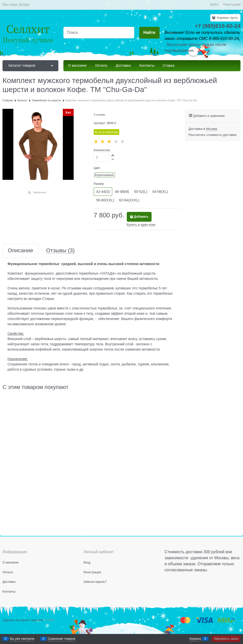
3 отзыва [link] (99, 115)
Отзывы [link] (60, 251)
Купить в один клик (141, 225)
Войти (214, 5)
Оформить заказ (226, 639)
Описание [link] (20, 251)
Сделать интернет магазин (23, 620)
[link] (24, 5)
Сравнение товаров (62, 639)
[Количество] (101, 157)
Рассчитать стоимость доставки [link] (213, 135)
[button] (113, 155)
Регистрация (232, 5)
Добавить (141, 217)
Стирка (48, 299)
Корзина (195, 639)
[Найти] (149, 33)
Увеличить (40, 192)
